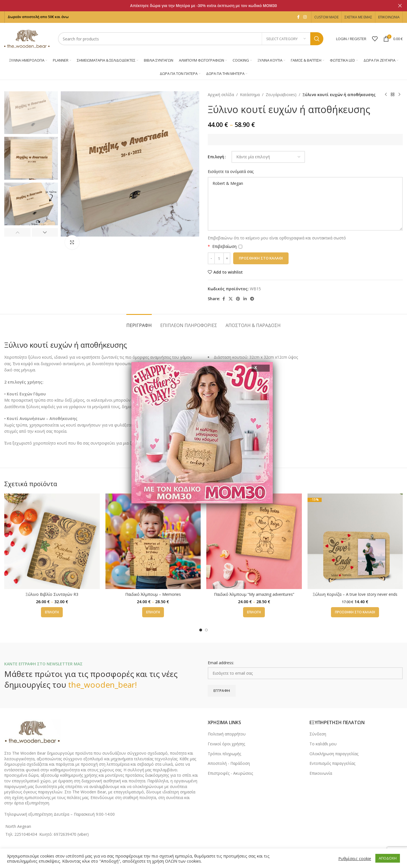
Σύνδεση (318, 734)
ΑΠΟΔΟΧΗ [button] (388, 858)
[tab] (139, 323)
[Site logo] (27, 38)
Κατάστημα (250, 95)
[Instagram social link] (305, 17)
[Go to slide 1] (201, 630)
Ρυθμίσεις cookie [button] (355, 858)
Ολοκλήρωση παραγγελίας (334, 754)
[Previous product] (386, 95)
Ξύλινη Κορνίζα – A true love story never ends (355, 594)
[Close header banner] (400, 6)
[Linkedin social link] (245, 299)
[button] (17, 232)
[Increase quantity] (227, 258)
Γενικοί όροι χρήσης (226, 744)
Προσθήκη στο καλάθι (261, 258)
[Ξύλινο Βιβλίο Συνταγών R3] (52, 541)
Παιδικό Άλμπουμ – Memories (153, 594)
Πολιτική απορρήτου (227, 734)
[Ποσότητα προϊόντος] (219, 258)
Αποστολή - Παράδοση (229, 763)
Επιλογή (216, 157)
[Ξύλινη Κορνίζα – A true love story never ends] (355, 541)
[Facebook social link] (298, 17)
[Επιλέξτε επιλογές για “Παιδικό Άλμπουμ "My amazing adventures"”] (254, 612)
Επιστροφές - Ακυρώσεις (230, 773)
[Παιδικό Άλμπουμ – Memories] (153, 541)
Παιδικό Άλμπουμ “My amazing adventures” (254, 594)
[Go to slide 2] (206, 630)
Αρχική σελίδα (221, 95)
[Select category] (286, 39)
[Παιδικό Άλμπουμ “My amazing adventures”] (254, 541)
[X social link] (231, 299)
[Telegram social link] (252, 299)
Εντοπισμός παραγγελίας (332, 763)
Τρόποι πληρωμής (224, 754)
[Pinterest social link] (238, 299)
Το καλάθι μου (323, 744)
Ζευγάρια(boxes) (281, 95)
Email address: (221, 663)
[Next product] (399, 95)
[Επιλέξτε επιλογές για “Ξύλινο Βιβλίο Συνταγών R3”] (52, 612)
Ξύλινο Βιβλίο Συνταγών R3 (52, 594)
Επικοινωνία (321, 773)
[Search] (191, 39)
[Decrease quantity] (211, 258)
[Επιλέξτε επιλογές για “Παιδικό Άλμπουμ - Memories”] (153, 612)
